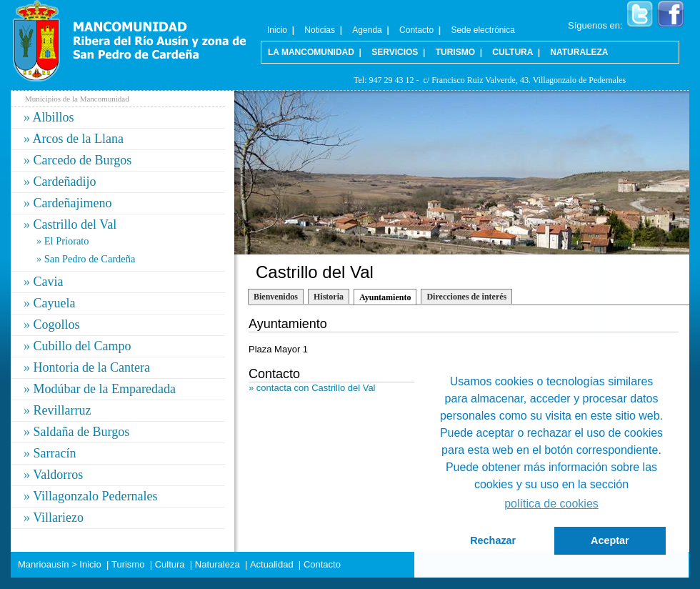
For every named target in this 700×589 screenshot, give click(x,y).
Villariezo (58, 518)
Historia (329, 297)
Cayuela (55, 303)
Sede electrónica (482, 30)
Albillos (54, 117)
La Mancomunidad (311, 52)
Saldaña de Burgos (82, 432)
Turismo (455, 52)
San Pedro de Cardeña (90, 259)
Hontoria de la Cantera (92, 367)
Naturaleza (579, 52)
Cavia (49, 282)
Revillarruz (62, 410)
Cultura (512, 52)
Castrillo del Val (75, 224)
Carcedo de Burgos (83, 160)
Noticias (320, 30)
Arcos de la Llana (78, 139)
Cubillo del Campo (82, 346)
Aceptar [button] (610, 540)
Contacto (416, 30)
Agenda (367, 30)
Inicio (277, 30)
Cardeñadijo (65, 182)
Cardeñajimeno (73, 203)
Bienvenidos (276, 297)
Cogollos (57, 325)
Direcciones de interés (466, 297)
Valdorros (58, 475)
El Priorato (67, 241)
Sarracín (55, 453)
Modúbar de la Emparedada (105, 389)
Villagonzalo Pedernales (95, 496)
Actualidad (272, 564)
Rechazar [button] (493, 540)
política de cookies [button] (551, 504)
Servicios (395, 52)
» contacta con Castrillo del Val (312, 388)
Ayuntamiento (385, 297)
